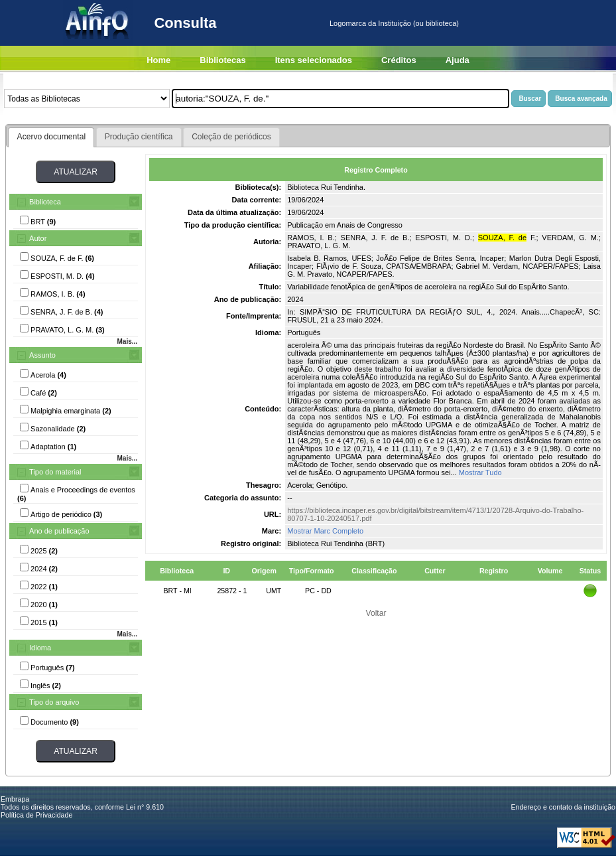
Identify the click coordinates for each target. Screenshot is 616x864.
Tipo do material (55, 472)
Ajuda (458, 60)
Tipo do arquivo (54, 702)
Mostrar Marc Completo (325, 531)
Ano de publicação (59, 531)
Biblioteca (45, 202)
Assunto (42, 355)
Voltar (376, 613)
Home (158, 60)
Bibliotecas (222, 60)
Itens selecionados (314, 60)
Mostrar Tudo (480, 472)
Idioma (40, 648)
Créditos (399, 60)
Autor (38, 238)
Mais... (127, 341)
